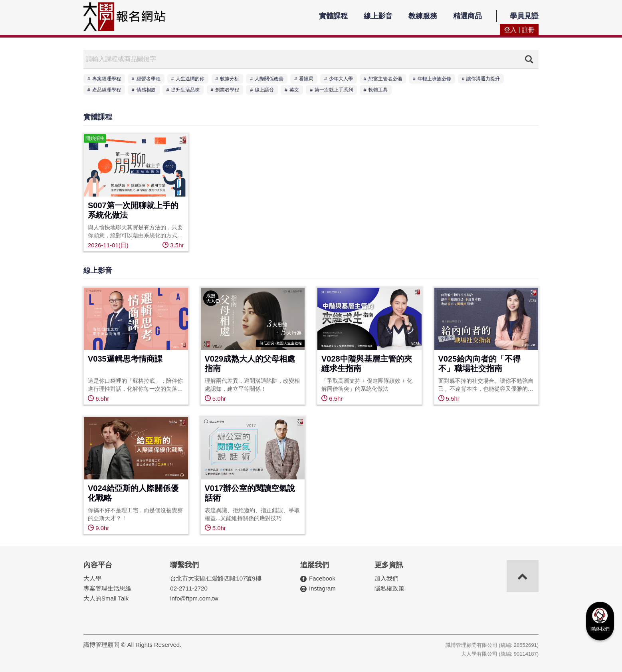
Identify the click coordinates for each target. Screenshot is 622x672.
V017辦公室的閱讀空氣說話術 (250, 493)
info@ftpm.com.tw (194, 598)
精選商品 (467, 16)
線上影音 (378, 16)
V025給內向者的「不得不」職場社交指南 (480, 364)
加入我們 (386, 578)
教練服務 (423, 16)
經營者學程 (149, 79)
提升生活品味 (185, 90)
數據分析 (230, 79)
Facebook (322, 578)
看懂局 (306, 79)
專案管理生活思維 (107, 588)
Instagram (322, 588)
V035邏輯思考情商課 (125, 359)
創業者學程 (227, 90)
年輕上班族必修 (434, 79)
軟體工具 (378, 90)
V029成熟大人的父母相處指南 (250, 364)
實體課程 (333, 16)
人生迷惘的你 (190, 79)
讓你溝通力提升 (483, 79)
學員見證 (524, 16)
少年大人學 (341, 79)
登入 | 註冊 (519, 30)
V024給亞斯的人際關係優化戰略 (133, 493)
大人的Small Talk (106, 598)
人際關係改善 (269, 79)
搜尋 (529, 59)
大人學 (92, 578)
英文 (294, 90)
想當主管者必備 (385, 79)
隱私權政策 (389, 588)
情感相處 (146, 90)
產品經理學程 (107, 90)
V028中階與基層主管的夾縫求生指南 (367, 364)
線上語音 (264, 90)
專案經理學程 (107, 79)
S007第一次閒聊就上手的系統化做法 (133, 210)
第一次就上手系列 (334, 90)
